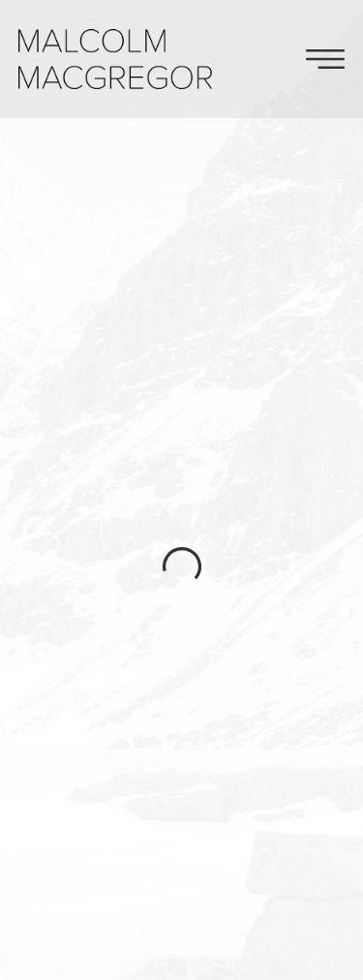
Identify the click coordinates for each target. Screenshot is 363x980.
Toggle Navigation (325, 59)
